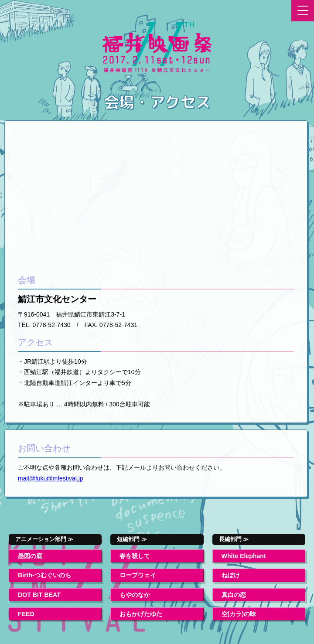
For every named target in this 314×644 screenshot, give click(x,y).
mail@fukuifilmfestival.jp (51, 478)
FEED (26, 614)
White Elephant (244, 556)
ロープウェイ (138, 575)
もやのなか (135, 595)
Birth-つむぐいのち (44, 575)
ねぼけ (231, 575)
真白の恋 (234, 595)
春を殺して (135, 556)
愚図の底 (30, 556)
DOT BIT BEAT (39, 595)
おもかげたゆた (141, 614)
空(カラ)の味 (239, 614)
